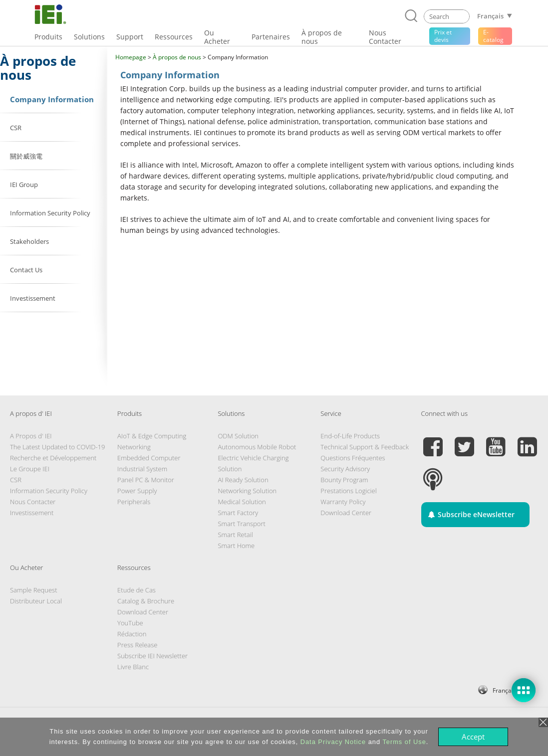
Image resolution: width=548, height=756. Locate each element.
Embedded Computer (149, 458)
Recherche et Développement (53, 458)
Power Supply (137, 491)
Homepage (131, 57)
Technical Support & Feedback (365, 447)
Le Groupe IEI (30, 469)
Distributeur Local (36, 601)
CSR (16, 480)
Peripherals (134, 502)
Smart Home (236, 546)
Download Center (346, 513)
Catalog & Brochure (146, 601)
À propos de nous (177, 57)
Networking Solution (247, 491)
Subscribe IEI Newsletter (152, 656)
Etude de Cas (137, 590)
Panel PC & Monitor (146, 480)
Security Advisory (345, 469)
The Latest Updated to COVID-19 (57, 447)
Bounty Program (344, 480)
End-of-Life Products (350, 436)
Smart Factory (238, 513)
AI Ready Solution (243, 480)
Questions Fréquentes (353, 458)
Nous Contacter (33, 502)
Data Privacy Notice (333, 742)
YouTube (130, 623)
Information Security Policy (49, 491)
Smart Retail (235, 535)
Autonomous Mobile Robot (257, 447)
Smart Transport (242, 524)
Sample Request (33, 590)
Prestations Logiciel (348, 491)
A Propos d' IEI (31, 436)
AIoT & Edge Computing (152, 436)
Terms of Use (404, 742)
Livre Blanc (133, 667)
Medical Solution (242, 502)
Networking (134, 447)
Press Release (137, 645)
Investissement (32, 513)
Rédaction (132, 634)
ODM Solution (238, 436)
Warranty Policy (343, 502)
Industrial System (142, 469)
